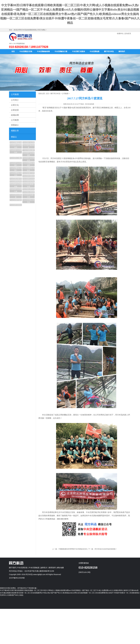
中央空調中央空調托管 (16, 151)
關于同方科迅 (109, 51)
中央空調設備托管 (16, 179)
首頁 (13, 51)
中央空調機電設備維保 (29, 169)
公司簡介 (15, 100)
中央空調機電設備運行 (16, 169)
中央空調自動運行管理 (29, 185)
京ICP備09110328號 (17, 578)
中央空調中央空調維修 (16, 185)
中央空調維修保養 (43, 51)
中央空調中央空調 (29, 142)
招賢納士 (15, 125)
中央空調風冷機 (29, 150)
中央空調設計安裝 (26, 51)
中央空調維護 (34, 568)
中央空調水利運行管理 (29, 196)
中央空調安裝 (22, 568)
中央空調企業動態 (29, 192)
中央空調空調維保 (29, 176)
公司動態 (15, 120)
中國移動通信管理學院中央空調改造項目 (73, 549)
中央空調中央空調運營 (29, 154)
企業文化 (15, 105)
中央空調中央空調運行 (16, 164)
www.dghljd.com (39, 574)
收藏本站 (120, 33)
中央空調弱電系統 (16, 181)
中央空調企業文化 (29, 189)
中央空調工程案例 (79, 51)
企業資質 (15, 110)
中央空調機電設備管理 (16, 174)
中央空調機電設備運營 (29, 164)
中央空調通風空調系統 (29, 201)
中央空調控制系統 (29, 181)
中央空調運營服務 (16, 200)
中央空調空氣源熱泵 (29, 146)
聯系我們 (122, 51)
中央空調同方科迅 (29, 179)
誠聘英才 (44, 568)
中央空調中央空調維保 (29, 159)
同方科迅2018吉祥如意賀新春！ (106, 549)
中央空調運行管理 (29, 173)
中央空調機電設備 (16, 142)
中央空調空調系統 (16, 205)
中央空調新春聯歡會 (16, 196)
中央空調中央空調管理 (16, 146)
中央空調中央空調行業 (16, 190)
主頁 (47, 94)
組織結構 (15, 115)
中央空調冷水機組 (16, 158)
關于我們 (12, 568)
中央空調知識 (95, 51)
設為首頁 (128, 33)
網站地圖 (60, 568)
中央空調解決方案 (61, 51)
